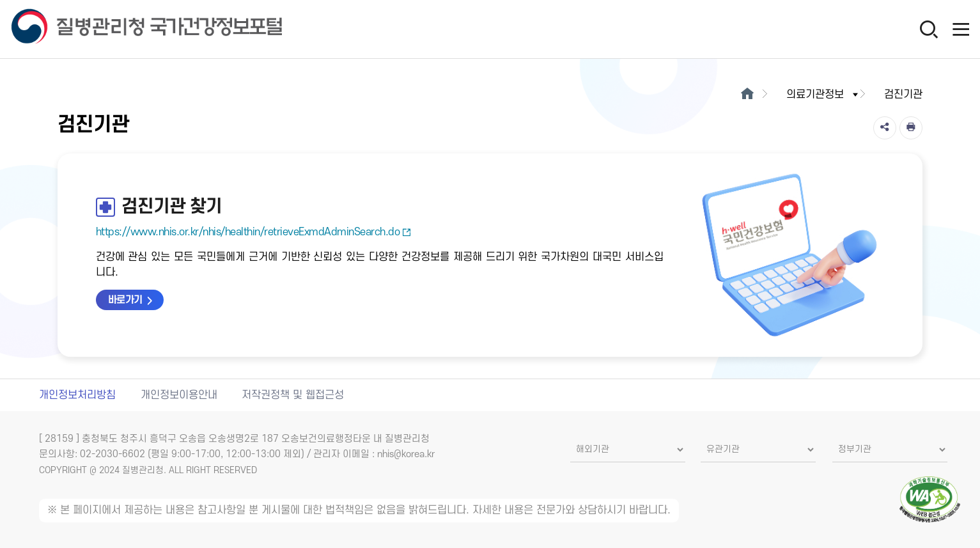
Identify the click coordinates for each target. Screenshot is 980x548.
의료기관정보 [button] (823, 95)
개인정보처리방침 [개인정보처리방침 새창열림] (77, 395)
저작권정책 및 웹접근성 (293, 395)
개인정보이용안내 (179, 395)
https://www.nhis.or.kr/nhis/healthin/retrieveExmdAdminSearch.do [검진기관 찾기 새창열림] (254, 232)
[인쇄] (911, 128)
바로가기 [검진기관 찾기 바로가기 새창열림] (125, 300)
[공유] (885, 128)
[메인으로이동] (747, 95)
